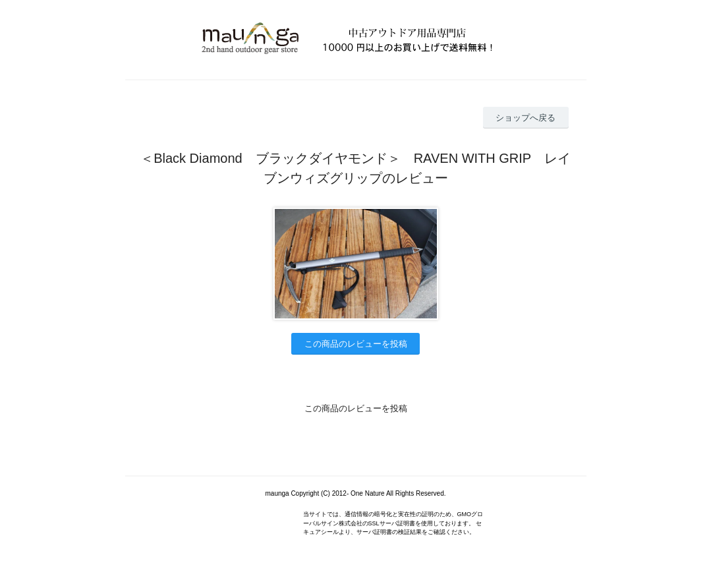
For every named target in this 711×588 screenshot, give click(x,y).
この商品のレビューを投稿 (356, 344)
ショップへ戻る (526, 118)
